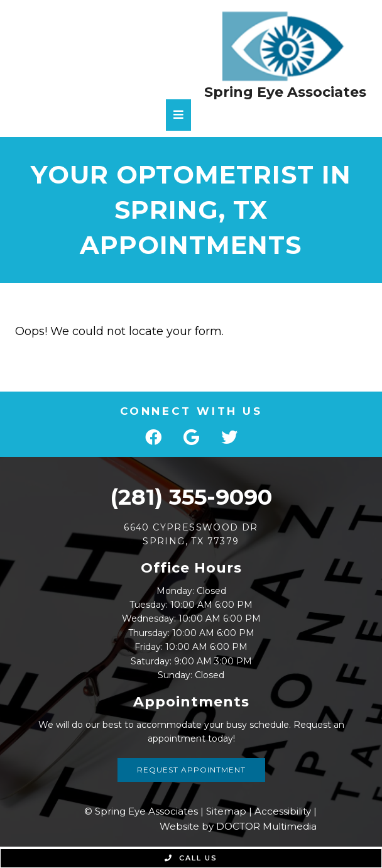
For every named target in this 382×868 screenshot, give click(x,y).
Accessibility (283, 811)
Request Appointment (191, 770)
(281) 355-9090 (191, 497)
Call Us (191, 858)
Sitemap (226, 811)
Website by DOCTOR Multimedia (238, 826)
